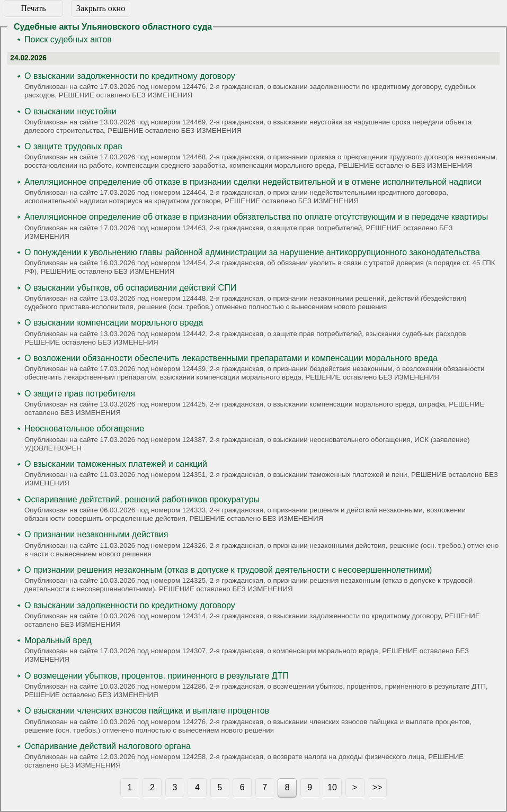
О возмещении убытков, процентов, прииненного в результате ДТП (157, 676)
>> (377, 787)
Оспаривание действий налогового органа (108, 746)
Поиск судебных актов (68, 39)
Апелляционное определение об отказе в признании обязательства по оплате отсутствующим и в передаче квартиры (256, 217)
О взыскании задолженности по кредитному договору (130, 76)
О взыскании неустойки (70, 111)
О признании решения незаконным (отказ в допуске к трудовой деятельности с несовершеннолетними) (228, 570)
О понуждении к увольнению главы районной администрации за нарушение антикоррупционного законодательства (252, 252)
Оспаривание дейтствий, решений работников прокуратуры (142, 499)
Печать (33, 8)
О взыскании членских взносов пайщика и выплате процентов (147, 711)
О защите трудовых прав (73, 146)
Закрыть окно (101, 8)
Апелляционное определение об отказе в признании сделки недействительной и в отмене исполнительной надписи (253, 182)
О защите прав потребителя (80, 394)
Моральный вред (58, 640)
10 (332, 787)
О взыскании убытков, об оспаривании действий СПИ (130, 288)
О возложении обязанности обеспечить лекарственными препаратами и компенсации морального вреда (231, 358)
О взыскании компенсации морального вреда (114, 323)
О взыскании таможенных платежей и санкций (116, 464)
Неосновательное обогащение (84, 428)
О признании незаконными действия (96, 534)
